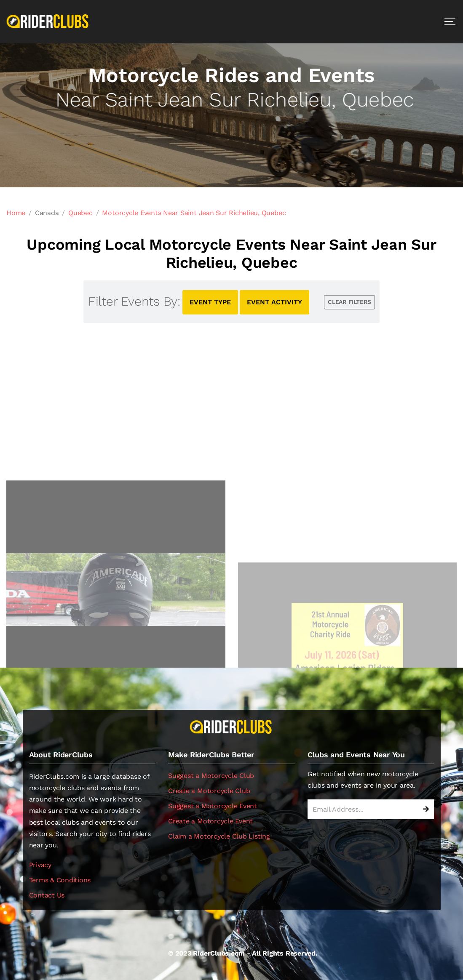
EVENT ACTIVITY (274, 302)
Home (16, 213)
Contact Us (47, 895)
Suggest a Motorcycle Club (211, 776)
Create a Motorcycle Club (209, 791)
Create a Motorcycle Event (210, 821)
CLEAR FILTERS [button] (349, 302)
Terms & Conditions (60, 880)
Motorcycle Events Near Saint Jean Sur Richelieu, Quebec (194, 213)
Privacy (40, 865)
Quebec (80, 213)
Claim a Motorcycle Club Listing (219, 836)
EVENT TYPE (210, 302)
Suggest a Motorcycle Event (213, 806)
